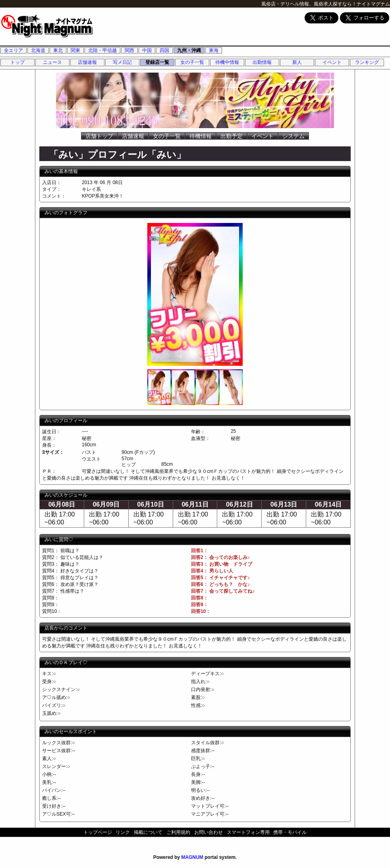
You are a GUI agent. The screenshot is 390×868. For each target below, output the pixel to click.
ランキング (367, 62)
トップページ (98, 832)
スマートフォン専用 (248, 832)
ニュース (52, 62)
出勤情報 (262, 62)
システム (293, 136)
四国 (164, 50)
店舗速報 (87, 62)
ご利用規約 (178, 832)
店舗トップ (99, 136)
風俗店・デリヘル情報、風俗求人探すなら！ (309, 4)
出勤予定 (232, 136)
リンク (123, 832)
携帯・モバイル (290, 832)
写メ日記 (122, 62)
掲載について (148, 832)
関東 (75, 50)
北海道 (38, 50)
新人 (297, 62)
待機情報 (201, 136)
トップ (17, 62)
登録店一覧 (157, 62)
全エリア (14, 50)
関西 (129, 50)
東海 (214, 50)
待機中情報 (227, 62)
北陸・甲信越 (102, 50)
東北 (58, 50)
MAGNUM (192, 857)
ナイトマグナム (373, 4)
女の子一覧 (192, 62)
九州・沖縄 (189, 50)
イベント (332, 62)
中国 (147, 50)
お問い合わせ (209, 832)
